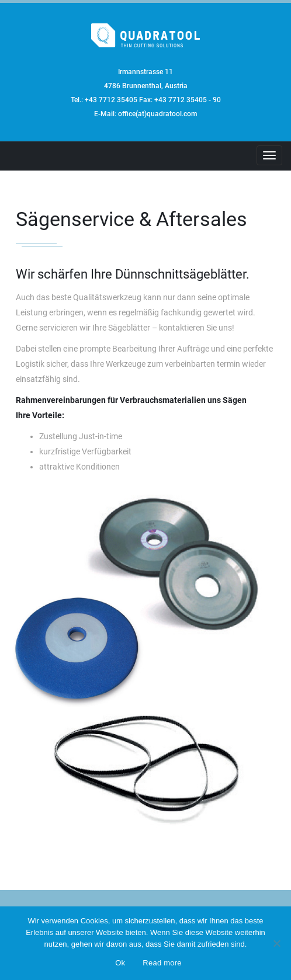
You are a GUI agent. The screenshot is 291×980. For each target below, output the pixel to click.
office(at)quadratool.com (157, 114)
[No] (276, 943)
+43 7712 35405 (111, 100)
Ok (120, 963)
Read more (162, 963)
